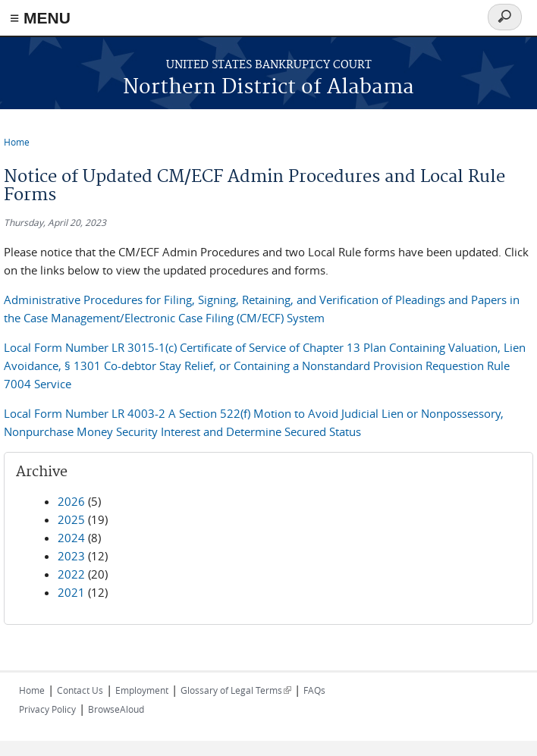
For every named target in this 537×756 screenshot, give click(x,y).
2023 (71, 556)
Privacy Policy (47, 709)
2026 (71, 501)
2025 (71, 519)
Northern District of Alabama (268, 88)
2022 (71, 574)
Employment (142, 690)
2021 (71, 592)
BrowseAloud (116, 709)
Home (17, 142)
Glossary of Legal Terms (236, 690)
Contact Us (80, 690)
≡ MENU (40, 18)
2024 (71, 538)
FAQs (314, 690)
